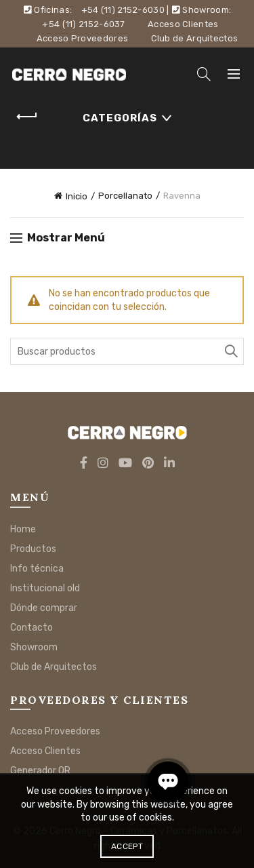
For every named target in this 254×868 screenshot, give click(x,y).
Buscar (230, 351)
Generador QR (40, 771)
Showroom (34, 647)
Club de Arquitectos (195, 38)
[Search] (204, 74)
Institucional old (45, 588)
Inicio (77, 196)
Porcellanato (125, 196)
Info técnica (37, 569)
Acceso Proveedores (82, 38)
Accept (127, 846)
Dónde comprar (44, 608)
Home (23, 529)
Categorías (120, 118)
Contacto (31, 628)
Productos (33, 549)
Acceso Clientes (183, 24)
